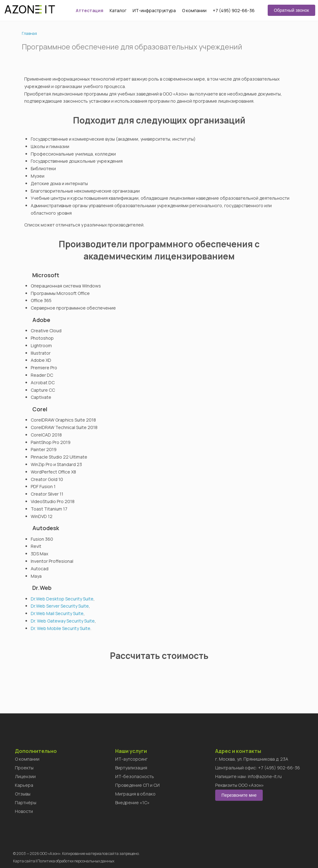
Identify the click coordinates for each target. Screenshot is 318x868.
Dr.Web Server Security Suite (60, 606)
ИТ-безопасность (135, 776)
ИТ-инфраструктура (154, 10)
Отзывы (23, 794)
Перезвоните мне (239, 795)
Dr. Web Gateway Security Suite (63, 621)
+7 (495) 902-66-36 (234, 10)
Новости (24, 811)
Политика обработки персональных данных (76, 861)
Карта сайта (24, 861)
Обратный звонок (291, 10)
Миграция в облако (135, 794)
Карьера (24, 785)
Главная (29, 33)
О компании (194, 10)
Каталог (118, 10)
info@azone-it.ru (265, 776)
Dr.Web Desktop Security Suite (62, 599)
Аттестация (90, 10)
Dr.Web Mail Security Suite (57, 613)
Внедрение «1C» (132, 803)
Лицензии (25, 776)
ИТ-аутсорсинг (131, 759)
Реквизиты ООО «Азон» (240, 785)
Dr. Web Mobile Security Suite (61, 628)
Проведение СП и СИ (137, 785)
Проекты (24, 768)
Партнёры (26, 803)
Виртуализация (131, 768)
